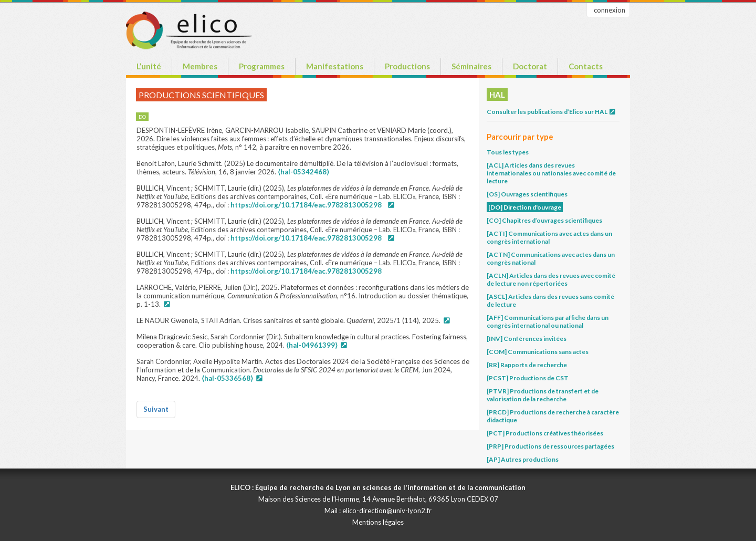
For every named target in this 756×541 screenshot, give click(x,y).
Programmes (262, 66)
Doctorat (530, 66)
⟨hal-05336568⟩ (227, 378)
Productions (407, 66)
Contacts (586, 66)
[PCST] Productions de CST (528, 378)
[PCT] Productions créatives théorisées (545, 433)
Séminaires (471, 66)
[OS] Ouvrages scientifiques (527, 194)
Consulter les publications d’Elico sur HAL (552, 112)
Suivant (156, 409)
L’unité (149, 66)
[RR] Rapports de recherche (527, 365)
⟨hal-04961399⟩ (312, 345)
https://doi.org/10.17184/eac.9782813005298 (306, 205)
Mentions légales (378, 522)
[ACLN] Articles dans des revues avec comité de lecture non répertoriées (551, 279)
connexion (610, 10)
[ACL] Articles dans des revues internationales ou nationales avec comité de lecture (551, 173)
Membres (200, 66)
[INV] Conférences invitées (527, 339)
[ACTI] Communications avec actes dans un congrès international (549, 237)
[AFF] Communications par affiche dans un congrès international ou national (548, 321)
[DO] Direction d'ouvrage (525, 207)
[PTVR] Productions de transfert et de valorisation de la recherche (543, 395)
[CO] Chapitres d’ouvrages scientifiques (544, 220)
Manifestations (335, 66)
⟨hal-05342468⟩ (303, 172)
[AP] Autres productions (523, 459)
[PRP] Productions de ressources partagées (550, 446)
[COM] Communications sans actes (538, 352)
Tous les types (508, 152)
